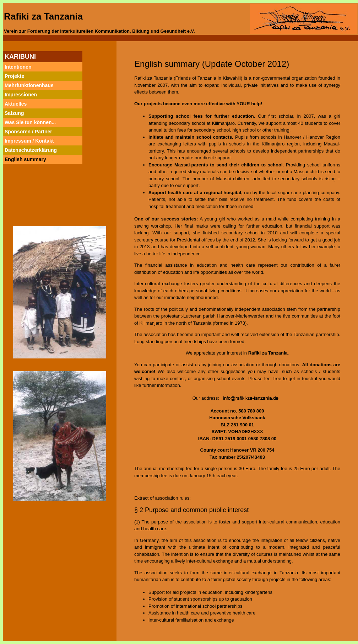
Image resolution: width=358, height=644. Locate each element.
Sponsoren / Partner (28, 132)
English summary (25, 159)
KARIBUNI (20, 57)
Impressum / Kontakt (29, 141)
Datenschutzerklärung (31, 150)
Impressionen (21, 95)
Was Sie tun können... (30, 122)
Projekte (14, 76)
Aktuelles (16, 104)
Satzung (14, 113)
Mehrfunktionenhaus (29, 85)
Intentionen (18, 67)
